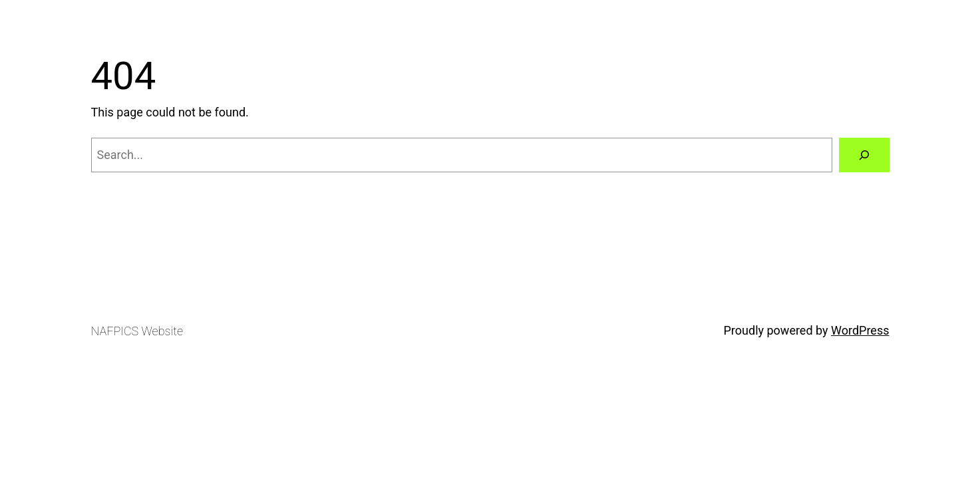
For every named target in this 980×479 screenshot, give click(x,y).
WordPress (860, 330)
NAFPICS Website (137, 331)
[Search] (864, 155)
